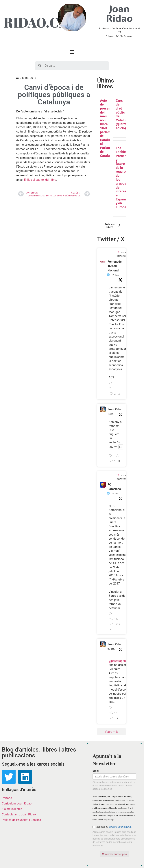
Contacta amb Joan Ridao (19, 814)
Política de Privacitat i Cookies (21, 820)
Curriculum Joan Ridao (17, 803)
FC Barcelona (114, 487)
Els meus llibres (12, 809)
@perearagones (119, 661)
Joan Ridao (115, 409)
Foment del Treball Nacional (115, 266)
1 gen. (111, 414)
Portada (7, 798)
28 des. (116, 494)
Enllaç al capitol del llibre (40, 180)
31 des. (116, 275)
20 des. (111, 649)
